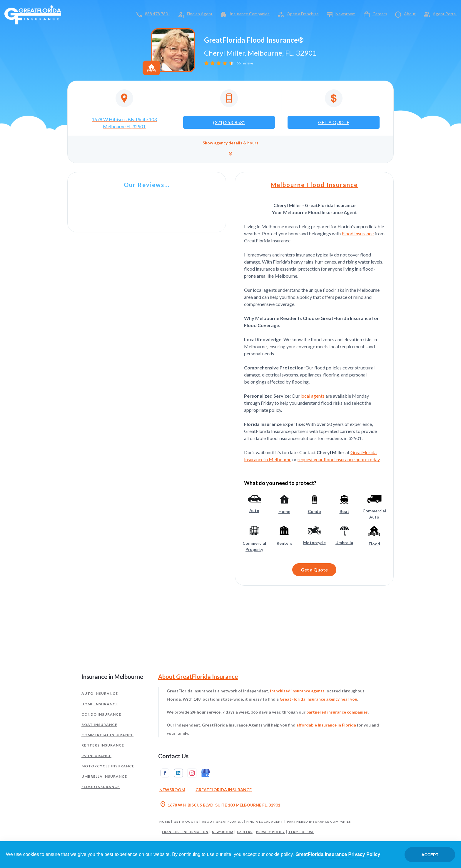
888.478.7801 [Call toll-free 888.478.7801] (158, 14)
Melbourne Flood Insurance (314, 185)
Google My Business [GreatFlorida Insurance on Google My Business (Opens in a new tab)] (206, 773)
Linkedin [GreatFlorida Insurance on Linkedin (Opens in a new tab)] (178, 773)
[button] (230, 149)
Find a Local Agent (265, 822)
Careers (380, 14)
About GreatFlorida (222, 822)
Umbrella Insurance (104, 776)
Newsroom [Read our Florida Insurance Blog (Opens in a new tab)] (172, 790)
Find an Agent (200, 14)
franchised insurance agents (297, 691)
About (410, 14)
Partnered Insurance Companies (319, 822)
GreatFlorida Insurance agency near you (318, 699)
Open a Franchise (303, 14)
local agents (313, 396)
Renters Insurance (103, 745)
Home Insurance (100, 704)
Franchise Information (185, 832)
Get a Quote (314, 570)
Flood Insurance (358, 233)
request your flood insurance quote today (339, 459)
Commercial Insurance (107, 735)
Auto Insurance (100, 693)
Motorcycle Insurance (108, 766)
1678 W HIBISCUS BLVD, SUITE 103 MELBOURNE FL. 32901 (220, 805)
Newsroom (345, 14)
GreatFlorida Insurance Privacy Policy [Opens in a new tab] (338, 854)
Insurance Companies (250, 14)
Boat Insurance (99, 725)
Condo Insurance (101, 714)
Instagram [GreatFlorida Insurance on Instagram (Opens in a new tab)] (192, 773)
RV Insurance (96, 756)
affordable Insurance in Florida (326, 725)
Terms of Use (301, 832)
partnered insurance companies (337, 712)
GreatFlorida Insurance (224, 790)
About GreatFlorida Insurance (198, 677)
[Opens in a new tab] (124, 110)
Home (165, 822)
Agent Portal (445, 14)
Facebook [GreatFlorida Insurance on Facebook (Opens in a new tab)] (165, 773)
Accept (430, 855)
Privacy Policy (270, 832)
